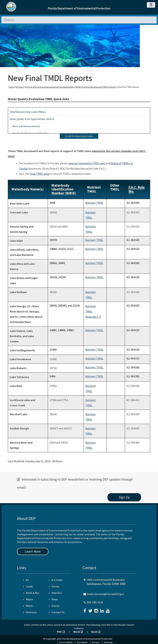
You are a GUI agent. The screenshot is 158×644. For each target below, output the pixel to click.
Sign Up (124, 497)
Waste (28, 599)
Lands (28, 586)
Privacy (96, 642)
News (53, 599)
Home (11, 87)
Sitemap (108, 642)
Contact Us (57, 612)
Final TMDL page (39, 174)
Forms (54, 586)
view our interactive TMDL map (87, 163)
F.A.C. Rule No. (137, 189)
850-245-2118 (95, 602)
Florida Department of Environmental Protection (79, 8)
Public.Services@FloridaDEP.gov (105, 594)
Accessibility (66, 642)
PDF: (61, 632)
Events (54, 606)
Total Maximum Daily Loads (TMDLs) (28, 112)
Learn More (33, 551)
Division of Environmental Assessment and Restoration (50, 87)
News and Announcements (26, 126)
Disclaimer (82, 642)
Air (26, 580)
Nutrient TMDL (94, 203)
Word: (78, 632)
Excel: (96, 632)
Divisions (20, 87)
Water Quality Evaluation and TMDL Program (96, 87)
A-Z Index (56, 580)
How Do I (55, 593)
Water (28, 606)
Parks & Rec (31, 593)
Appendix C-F (93, 317)
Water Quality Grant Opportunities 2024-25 (32, 119)
